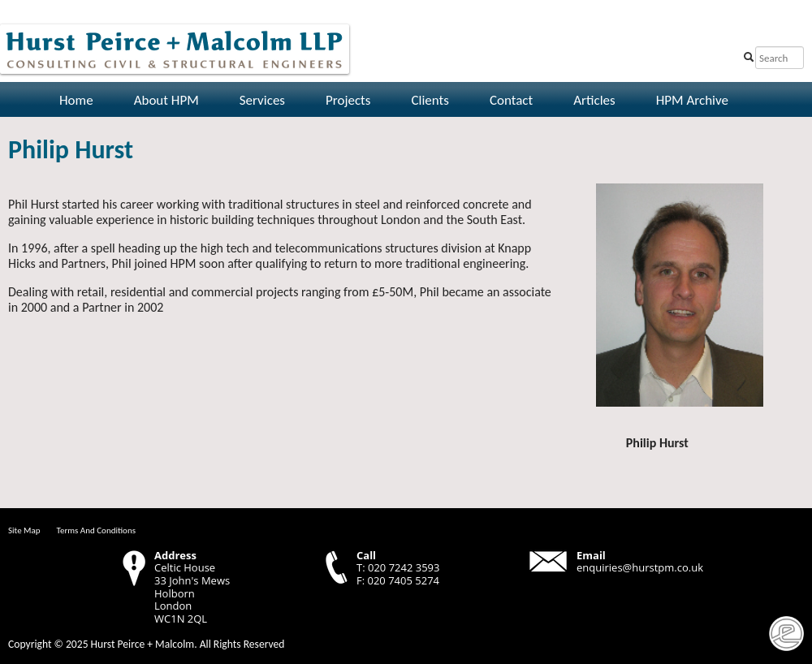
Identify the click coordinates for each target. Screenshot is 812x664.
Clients (430, 100)
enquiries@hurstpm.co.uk (640, 567)
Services (262, 100)
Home (76, 100)
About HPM (166, 100)
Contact (511, 100)
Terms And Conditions (96, 530)
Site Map (24, 530)
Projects (348, 100)
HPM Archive (692, 100)
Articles (594, 100)
